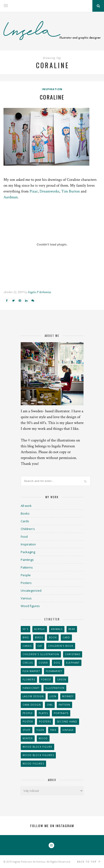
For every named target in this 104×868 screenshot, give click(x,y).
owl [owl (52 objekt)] (50, 705)
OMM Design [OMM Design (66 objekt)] (32, 705)
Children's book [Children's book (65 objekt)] (61, 646)
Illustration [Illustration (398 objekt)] (55, 688)
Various (26, 598)
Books (25, 513)
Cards (25, 521)
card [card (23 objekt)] (66, 637)
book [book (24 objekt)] (53, 637)
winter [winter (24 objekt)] (28, 738)
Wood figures (30, 606)
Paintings (27, 560)
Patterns (27, 567)
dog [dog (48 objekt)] (57, 663)
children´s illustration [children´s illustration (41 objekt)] (41, 654)
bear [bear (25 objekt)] (72, 629)
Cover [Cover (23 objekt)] (43, 663)
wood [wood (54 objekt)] (43, 738)
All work (26, 506)
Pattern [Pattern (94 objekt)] (64, 705)
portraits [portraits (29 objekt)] (61, 713)
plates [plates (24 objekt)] (43, 713)
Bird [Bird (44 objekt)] (26, 637)
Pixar (34, 191)
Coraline (52, 97)
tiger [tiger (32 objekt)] (40, 730)
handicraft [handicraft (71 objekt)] (31, 688)
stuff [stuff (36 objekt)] (27, 730)
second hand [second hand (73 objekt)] (67, 722)
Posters (26, 583)
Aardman (11, 197)
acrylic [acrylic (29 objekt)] (40, 629)
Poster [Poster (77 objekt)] (28, 722)
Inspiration (52, 89)
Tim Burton (70, 191)
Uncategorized (31, 591)
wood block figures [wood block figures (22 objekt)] (38, 755)
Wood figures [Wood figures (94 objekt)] (33, 764)
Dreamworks (49, 191)
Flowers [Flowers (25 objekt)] (29, 679)
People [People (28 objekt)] (28, 713)
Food (24, 537)
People (26, 575)
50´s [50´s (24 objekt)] (25, 629)
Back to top (89, 862)
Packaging (28, 552)
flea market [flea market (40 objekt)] (31, 671)
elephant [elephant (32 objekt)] (73, 663)
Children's (28, 529)
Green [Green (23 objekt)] (62, 679)
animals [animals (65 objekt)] (57, 629)
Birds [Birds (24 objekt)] (39, 637)
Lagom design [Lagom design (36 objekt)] (33, 696)
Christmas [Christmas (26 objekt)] (73, 654)
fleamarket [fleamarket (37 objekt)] (54, 671)
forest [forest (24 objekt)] (46, 679)
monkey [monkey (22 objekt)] (68, 696)
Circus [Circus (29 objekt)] (28, 663)
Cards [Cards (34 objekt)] (27, 646)
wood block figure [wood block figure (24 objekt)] (37, 747)
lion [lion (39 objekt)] (53, 696)
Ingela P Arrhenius (39, 292)
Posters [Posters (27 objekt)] (45, 722)
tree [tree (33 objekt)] (53, 730)
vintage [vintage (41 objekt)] (68, 730)
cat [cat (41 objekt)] (40, 646)
